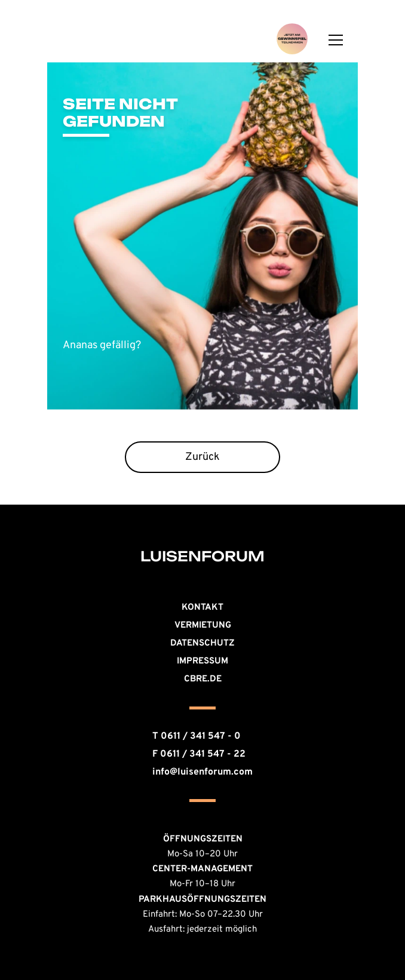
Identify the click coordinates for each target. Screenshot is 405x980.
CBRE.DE (203, 679)
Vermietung (203, 626)
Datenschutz (202, 643)
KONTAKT (202, 608)
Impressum (202, 661)
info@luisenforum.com (202, 772)
